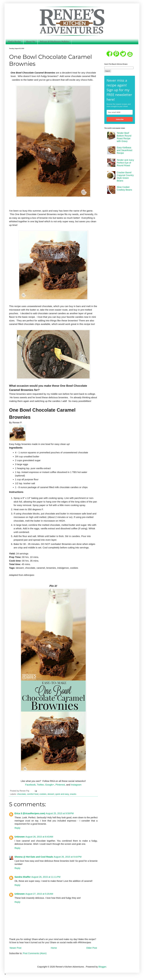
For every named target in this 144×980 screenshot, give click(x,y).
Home (54, 948)
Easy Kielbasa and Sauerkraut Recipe (125, 150)
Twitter (40, 785)
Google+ (50, 785)
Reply (17, 828)
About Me (31, 41)
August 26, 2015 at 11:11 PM (46, 877)
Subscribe (120, 119)
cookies (43, 794)
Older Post (92, 948)
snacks (73, 794)
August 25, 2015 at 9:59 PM (60, 813)
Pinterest (60, 785)
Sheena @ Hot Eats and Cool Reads (34, 857)
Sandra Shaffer (23, 877)
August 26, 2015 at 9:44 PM (68, 857)
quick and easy (62, 794)
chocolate (21, 794)
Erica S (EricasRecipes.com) (30, 813)
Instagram (76, 785)
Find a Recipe (14, 41)
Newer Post (15, 948)
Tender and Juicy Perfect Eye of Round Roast (125, 163)
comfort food (33, 794)
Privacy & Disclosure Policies (55, 41)
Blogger (102, 967)
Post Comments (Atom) (35, 953)
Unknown (20, 837)
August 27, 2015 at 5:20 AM (39, 894)
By (11, 422)
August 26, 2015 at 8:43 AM (39, 837)
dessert (51, 794)
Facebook (30, 785)
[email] (120, 112)
